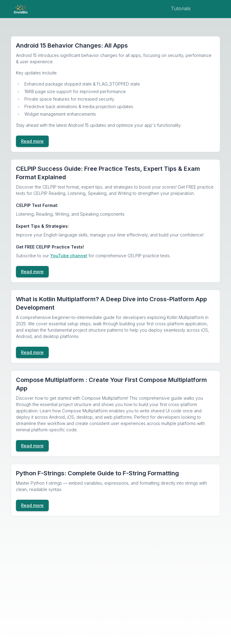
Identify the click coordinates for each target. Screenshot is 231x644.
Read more (32, 141)
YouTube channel (69, 256)
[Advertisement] (115, 574)
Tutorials (181, 8)
